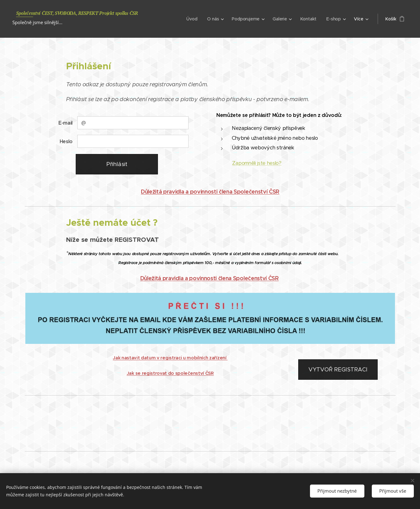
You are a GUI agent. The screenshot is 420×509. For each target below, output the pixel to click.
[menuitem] (192, 19)
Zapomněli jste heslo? (257, 163)
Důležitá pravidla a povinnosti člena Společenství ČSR (210, 192)
